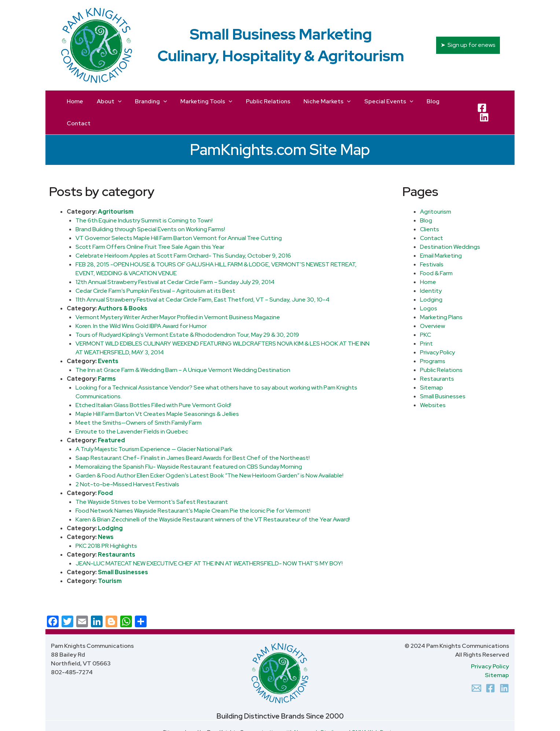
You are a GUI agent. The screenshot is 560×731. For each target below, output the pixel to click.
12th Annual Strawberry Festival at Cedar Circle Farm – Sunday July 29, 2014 (175, 260)
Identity (431, 269)
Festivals (432, 242)
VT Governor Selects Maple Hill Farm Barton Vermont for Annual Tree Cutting (179, 216)
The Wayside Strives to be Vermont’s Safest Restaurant (152, 480)
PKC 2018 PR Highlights (106, 524)
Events (108, 339)
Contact (432, 216)
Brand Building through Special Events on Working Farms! (150, 207)
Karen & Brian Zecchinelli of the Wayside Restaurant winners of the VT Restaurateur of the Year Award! (213, 497)
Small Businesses (123, 550)
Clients (430, 207)
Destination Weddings (450, 225)
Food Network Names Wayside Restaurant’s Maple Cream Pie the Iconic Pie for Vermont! (193, 489)
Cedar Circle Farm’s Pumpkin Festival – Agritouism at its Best (155, 269)
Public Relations (441, 348)
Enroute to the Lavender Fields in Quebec (132, 409)
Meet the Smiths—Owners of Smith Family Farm (139, 401)
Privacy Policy (437, 330)
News (106, 515)
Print (426, 322)
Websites (433, 383)
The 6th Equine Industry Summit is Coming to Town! (144, 198)
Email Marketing (441, 234)
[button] (468, 45)
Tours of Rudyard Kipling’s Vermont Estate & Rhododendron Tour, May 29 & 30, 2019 (187, 313)
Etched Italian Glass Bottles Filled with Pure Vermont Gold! (153, 383)
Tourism (110, 559)
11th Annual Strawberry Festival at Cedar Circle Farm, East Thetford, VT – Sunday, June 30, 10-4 (202, 278)
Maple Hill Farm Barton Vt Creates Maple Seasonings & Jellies (157, 392)
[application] (116, 101)
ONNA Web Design (374, 710)
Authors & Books (123, 286)
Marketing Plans (441, 295)
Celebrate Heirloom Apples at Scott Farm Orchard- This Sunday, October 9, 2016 (183, 234)
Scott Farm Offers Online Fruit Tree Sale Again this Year (150, 225)
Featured (111, 418)
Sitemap (432, 365)
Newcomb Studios (317, 710)
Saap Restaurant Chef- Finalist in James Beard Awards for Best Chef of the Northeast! (193, 436)
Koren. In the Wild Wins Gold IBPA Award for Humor (141, 304)
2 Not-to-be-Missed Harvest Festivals (127, 462)
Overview (432, 304)
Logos (429, 286)
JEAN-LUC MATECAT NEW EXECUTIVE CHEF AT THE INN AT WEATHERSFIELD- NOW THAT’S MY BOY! (209, 541)
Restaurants (117, 533)
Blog (426, 198)
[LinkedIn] (494, 101)
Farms (107, 357)
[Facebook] (480, 101)
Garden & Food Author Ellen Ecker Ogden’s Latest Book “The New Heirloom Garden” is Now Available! (209, 453)
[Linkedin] (504, 666)
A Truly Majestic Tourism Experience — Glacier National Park (154, 427)
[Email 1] (476, 666)
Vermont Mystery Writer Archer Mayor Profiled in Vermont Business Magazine (178, 295)
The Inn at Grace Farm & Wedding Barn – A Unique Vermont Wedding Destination (183, 348)
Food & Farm (436, 251)
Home (428, 260)
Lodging (110, 506)
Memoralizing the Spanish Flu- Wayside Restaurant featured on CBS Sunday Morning (189, 445)
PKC (425, 313)
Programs (433, 339)
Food (105, 471)
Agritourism (116, 190)
